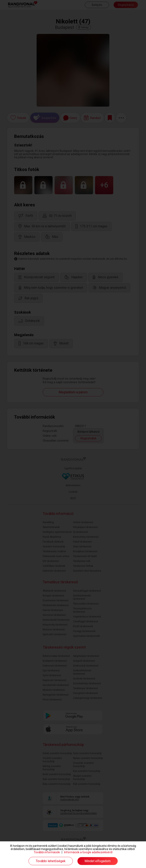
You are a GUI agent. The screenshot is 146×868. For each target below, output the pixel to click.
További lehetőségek (51, 861)
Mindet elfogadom (98, 861)
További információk (47, 852)
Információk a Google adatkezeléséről (88, 852)
